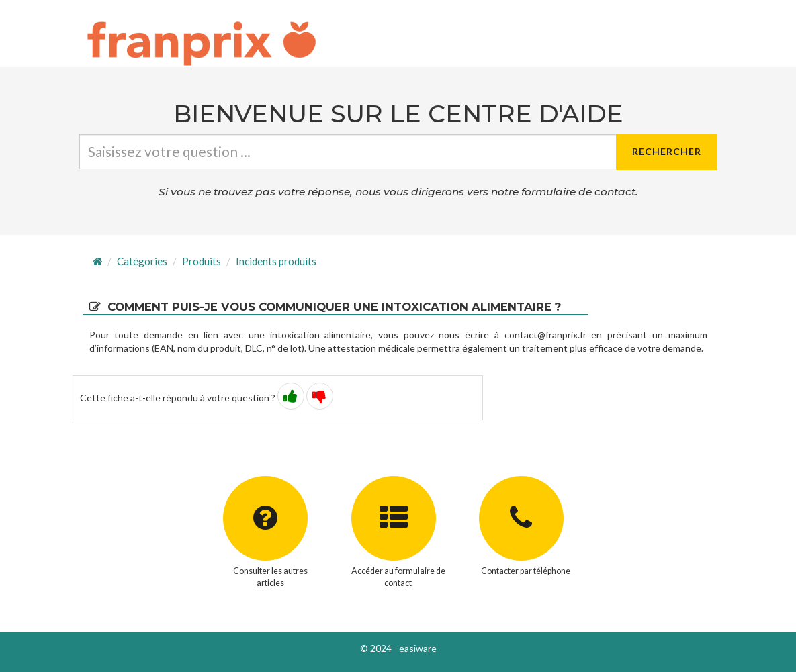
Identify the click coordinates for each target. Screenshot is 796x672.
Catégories (142, 261)
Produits (202, 261)
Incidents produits (276, 261)
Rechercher (667, 151)
